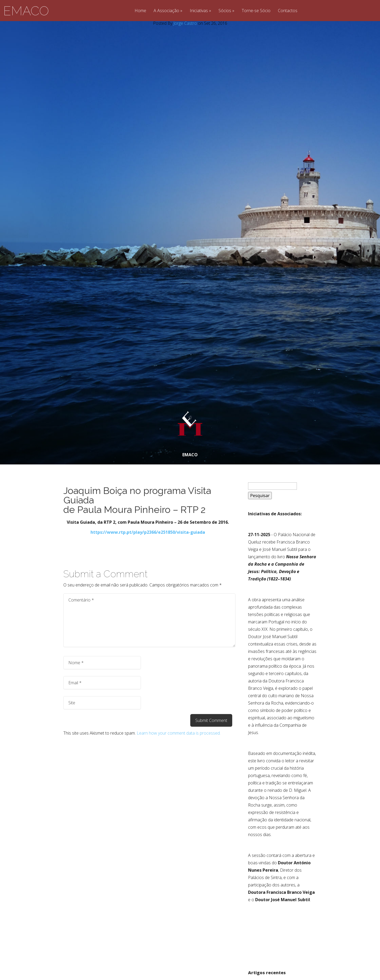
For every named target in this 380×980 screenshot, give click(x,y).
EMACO (26, 11)
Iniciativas (199, 11)
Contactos (288, 11)
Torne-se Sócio (256, 11)
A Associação (166, 11)
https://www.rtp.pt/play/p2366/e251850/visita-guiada (148, 532)
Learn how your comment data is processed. (179, 733)
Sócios (225, 11)
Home (140, 11)
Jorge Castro (185, 23)
